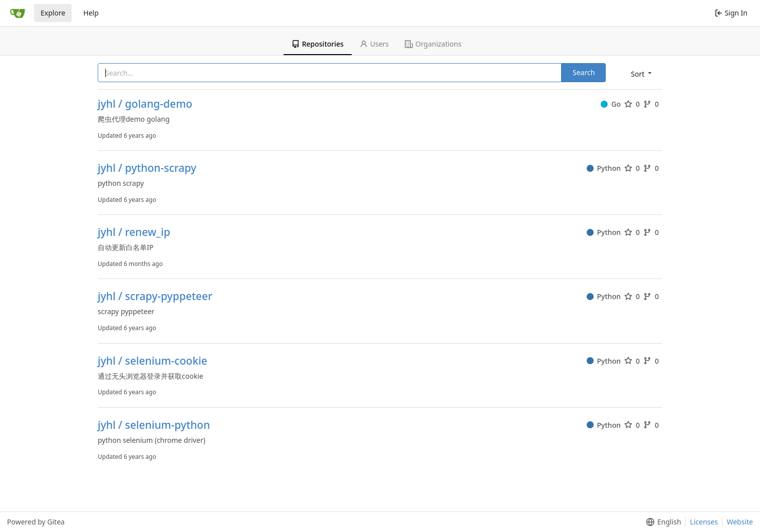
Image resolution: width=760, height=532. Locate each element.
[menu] (642, 73)
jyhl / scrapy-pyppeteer (155, 296)
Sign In (731, 13)
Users (374, 44)
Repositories (318, 44)
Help (91, 13)
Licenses (704, 522)
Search (584, 72)
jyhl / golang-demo (145, 104)
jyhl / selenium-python (154, 425)
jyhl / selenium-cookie (153, 361)
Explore (53, 13)
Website (740, 522)
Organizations (433, 44)
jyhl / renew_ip (134, 232)
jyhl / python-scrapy (147, 168)
